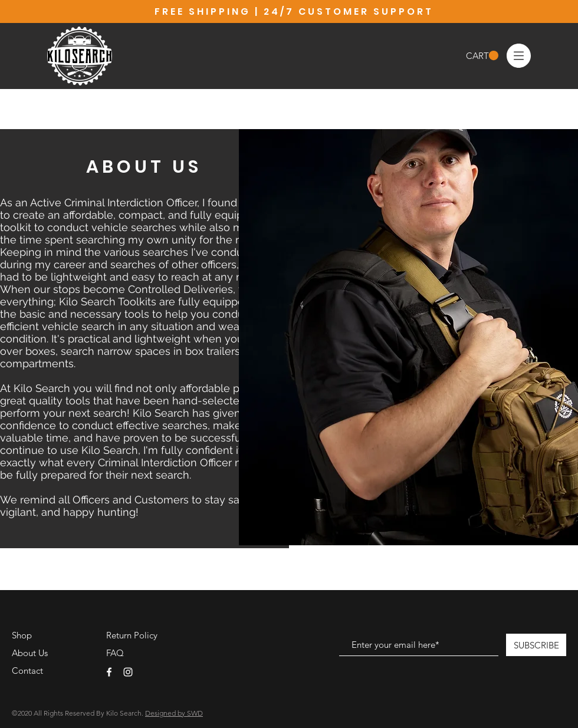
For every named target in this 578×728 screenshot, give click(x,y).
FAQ (115, 653)
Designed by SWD (174, 713)
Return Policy (132, 635)
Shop (22, 635)
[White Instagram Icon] (128, 672)
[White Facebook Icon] (109, 672)
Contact (27, 671)
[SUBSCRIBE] (536, 645)
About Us (30, 653)
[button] (482, 56)
